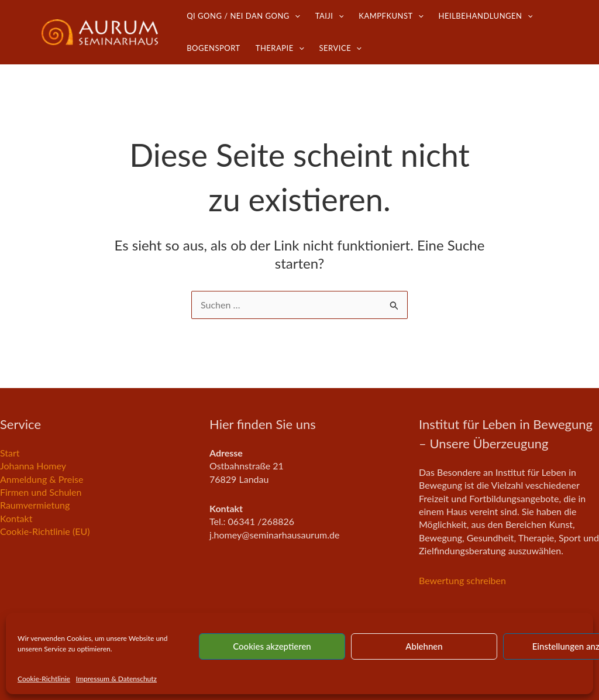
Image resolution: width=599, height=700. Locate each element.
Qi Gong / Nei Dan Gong (243, 16)
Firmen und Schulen (41, 492)
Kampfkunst (391, 16)
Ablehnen (424, 646)
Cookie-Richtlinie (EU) (45, 531)
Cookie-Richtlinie (44, 679)
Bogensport (214, 48)
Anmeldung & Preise (42, 479)
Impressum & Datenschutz (116, 679)
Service (340, 48)
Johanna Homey (33, 466)
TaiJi (330, 16)
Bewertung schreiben (462, 580)
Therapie (280, 48)
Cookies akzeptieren (272, 646)
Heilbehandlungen (486, 16)
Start (10, 453)
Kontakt (16, 518)
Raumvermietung (35, 505)
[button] (295, 16)
